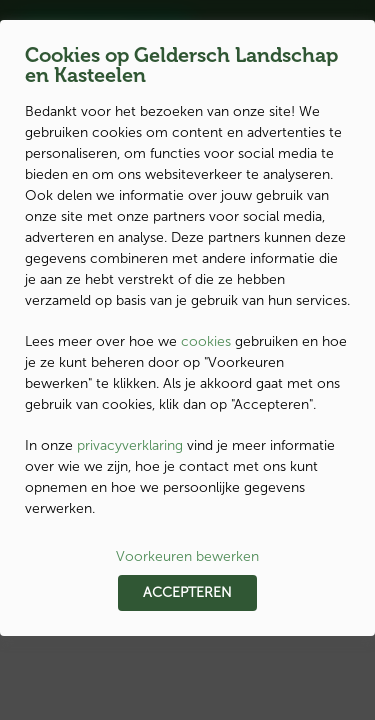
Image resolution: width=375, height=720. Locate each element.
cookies (206, 341)
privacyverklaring (130, 445)
